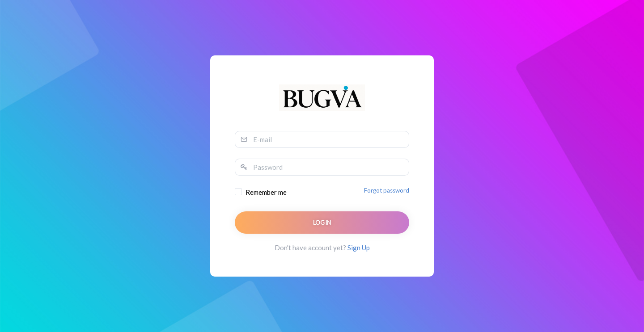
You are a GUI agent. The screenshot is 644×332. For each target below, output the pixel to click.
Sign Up (359, 248)
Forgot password (387, 190)
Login (322, 223)
